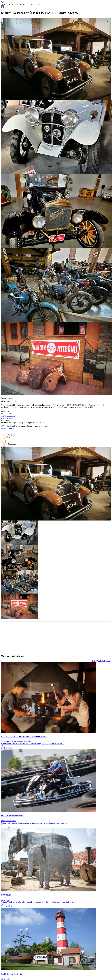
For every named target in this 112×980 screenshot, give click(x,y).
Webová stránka (7, 428)
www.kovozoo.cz (8, 418)
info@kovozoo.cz (8, 416)
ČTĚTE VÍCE (7, 748)
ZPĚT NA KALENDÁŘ (101, 661)
